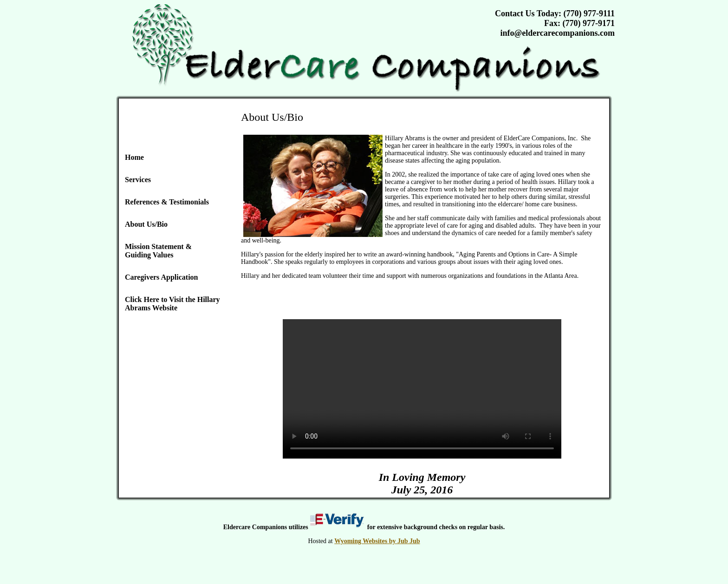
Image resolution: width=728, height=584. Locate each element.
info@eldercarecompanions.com (557, 33)
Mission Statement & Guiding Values (158, 251)
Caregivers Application (161, 277)
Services (138, 180)
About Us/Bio (146, 224)
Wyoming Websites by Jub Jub (377, 541)
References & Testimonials (167, 202)
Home (134, 157)
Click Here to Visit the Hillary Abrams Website (172, 304)
